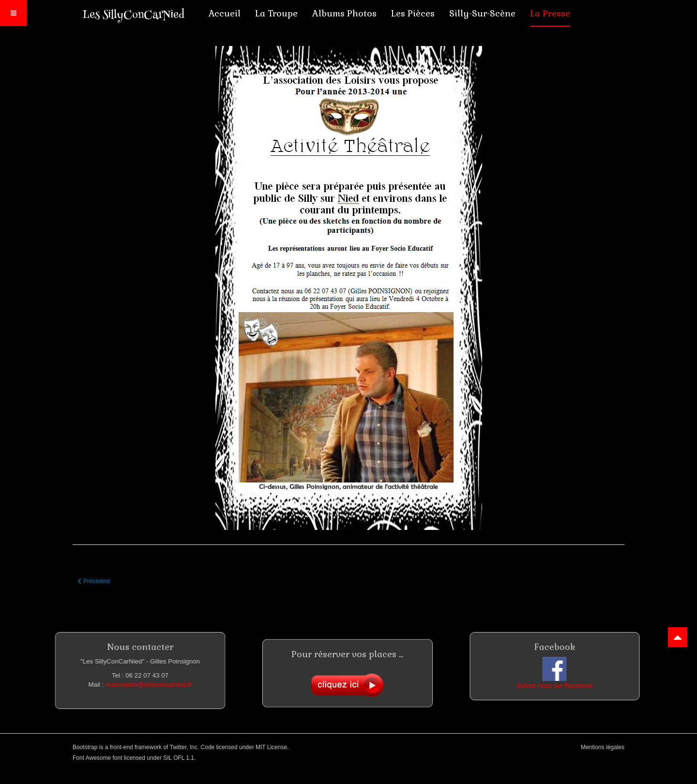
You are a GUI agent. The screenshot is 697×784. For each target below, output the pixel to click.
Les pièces (413, 13)
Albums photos (344, 13)
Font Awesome (92, 758)
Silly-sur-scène (482, 13)
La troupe (276, 13)
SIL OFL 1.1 (179, 758)
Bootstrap (85, 747)
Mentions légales (603, 747)
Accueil (225, 13)
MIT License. (272, 747)
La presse (550, 13)
